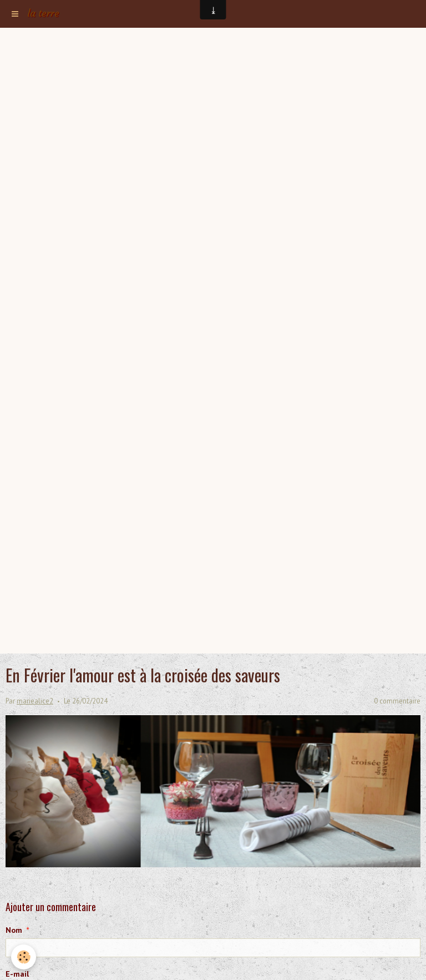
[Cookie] (24, 957)
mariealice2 (35, 701)
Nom (14, 930)
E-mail (17, 974)
